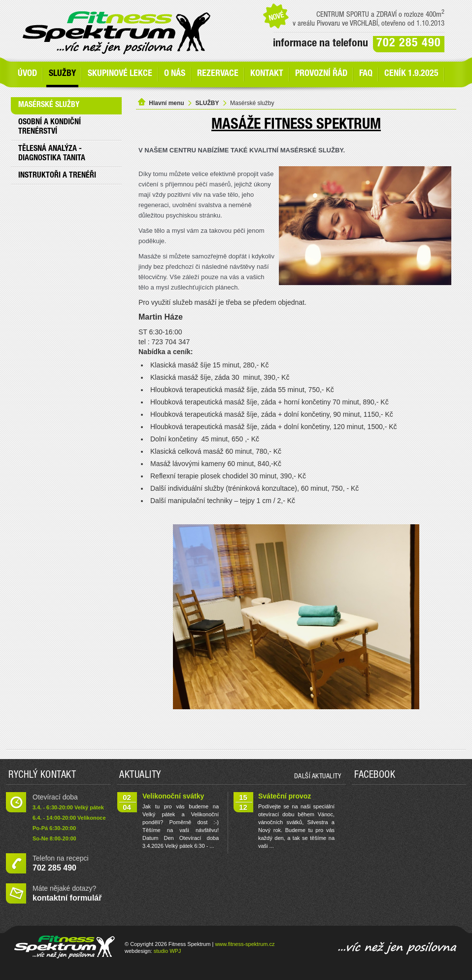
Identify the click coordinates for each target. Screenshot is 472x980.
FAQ (366, 74)
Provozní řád (321, 74)
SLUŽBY (62, 74)
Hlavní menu (166, 103)
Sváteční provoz (285, 796)
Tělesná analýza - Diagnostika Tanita (52, 154)
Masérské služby (49, 106)
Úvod (27, 74)
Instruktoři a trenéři (57, 176)
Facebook (375, 776)
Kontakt (267, 74)
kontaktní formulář (67, 898)
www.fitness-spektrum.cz (245, 944)
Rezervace (218, 74)
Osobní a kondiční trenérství (50, 127)
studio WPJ (168, 951)
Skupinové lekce (120, 74)
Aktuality (140, 776)
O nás (175, 74)
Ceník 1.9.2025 (411, 74)
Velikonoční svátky (173, 796)
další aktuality (318, 777)
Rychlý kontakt (42, 776)
